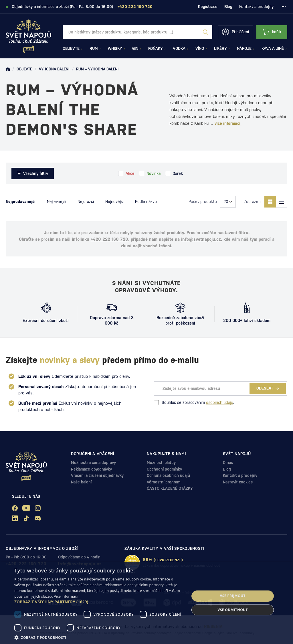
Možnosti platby (161, 463)
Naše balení (81, 482)
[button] (99, 602)
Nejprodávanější (21, 202)
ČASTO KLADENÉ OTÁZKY (170, 488)
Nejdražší (86, 202)
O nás (228, 463)
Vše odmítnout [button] (232, 610)
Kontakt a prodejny (256, 7)
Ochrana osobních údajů (168, 475)
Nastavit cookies (238, 482)
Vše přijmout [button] (233, 596)
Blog (228, 7)
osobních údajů (220, 402)
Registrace (208, 7)
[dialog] (146, 603)
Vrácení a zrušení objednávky (97, 475)
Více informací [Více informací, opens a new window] (66, 596)
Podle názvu (146, 202)
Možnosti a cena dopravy (93, 463)
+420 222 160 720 (109, 239)
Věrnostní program (164, 482)
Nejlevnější (57, 202)
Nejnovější (114, 202)
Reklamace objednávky (91, 469)
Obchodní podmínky (164, 469)
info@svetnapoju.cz (201, 239)
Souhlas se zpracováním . (194, 403)
